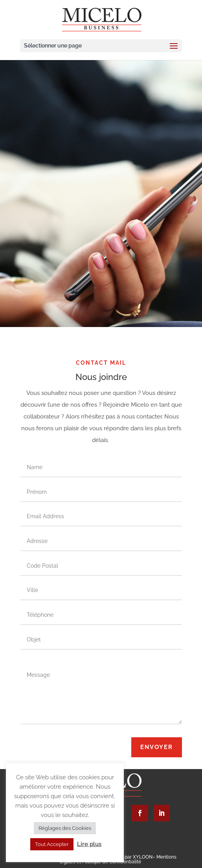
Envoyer (157, 747)
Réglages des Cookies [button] (65, 828)
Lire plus (89, 844)
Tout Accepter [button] (52, 844)
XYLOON (143, 857)
